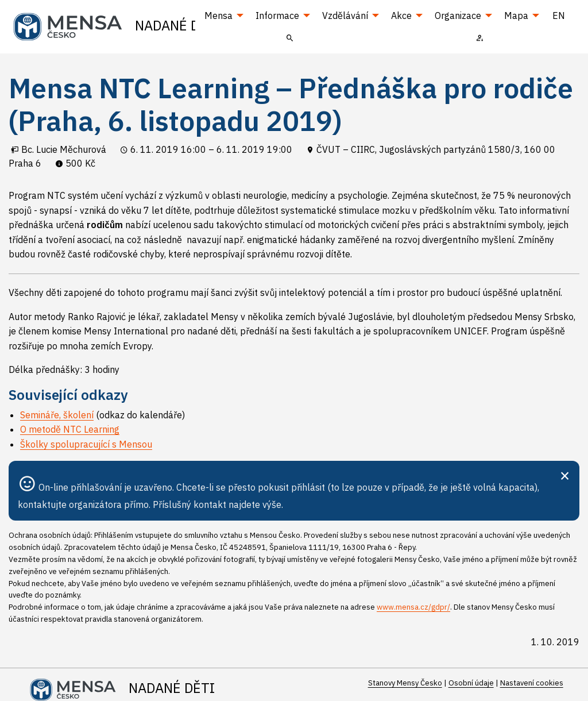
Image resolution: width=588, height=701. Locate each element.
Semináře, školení (57, 415)
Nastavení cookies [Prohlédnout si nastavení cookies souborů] (532, 683)
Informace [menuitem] (277, 16)
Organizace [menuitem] (458, 16)
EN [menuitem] (559, 16)
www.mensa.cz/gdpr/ (413, 607)
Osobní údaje (471, 683)
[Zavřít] (565, 475)
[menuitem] (290, 37)
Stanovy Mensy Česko (405, 683)
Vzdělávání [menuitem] (345, 16)
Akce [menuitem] (401, 16)
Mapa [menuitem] (516, 16)
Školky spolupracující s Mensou (86, 444)
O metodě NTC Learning (70, 429)
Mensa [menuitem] (218, 16)
